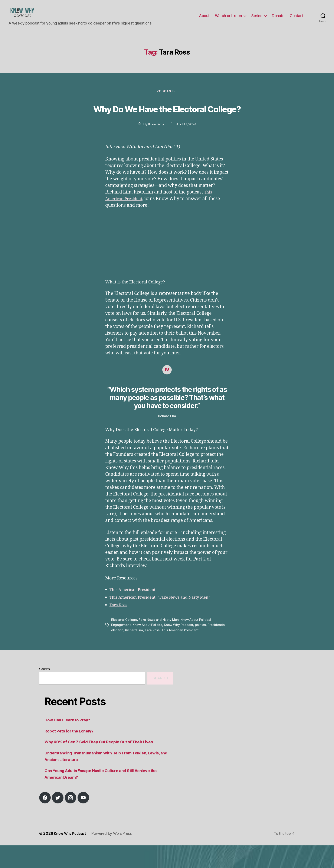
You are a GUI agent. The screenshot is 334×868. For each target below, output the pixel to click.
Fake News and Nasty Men (161, 642)
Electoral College (125, 642)
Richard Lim (154, 653)
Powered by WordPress (115, 856)
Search (44, 691)
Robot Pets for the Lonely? (72, 753)
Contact (297, 19)
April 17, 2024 (187, 147)
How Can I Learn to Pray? (70, 742)
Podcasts (167, 98)
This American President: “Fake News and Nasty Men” (167, 620)
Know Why (155, 147)
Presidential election (127, 653)
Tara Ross (120, 628)
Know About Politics (149, 647)
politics (204, 647)
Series (257, 19)
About (204, 19)
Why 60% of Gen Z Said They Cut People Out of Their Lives (106, 764)
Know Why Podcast (181, 647)
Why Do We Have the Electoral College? (167, 123)
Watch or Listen (228, 19)
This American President (136, 612)
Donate (278, 19)
